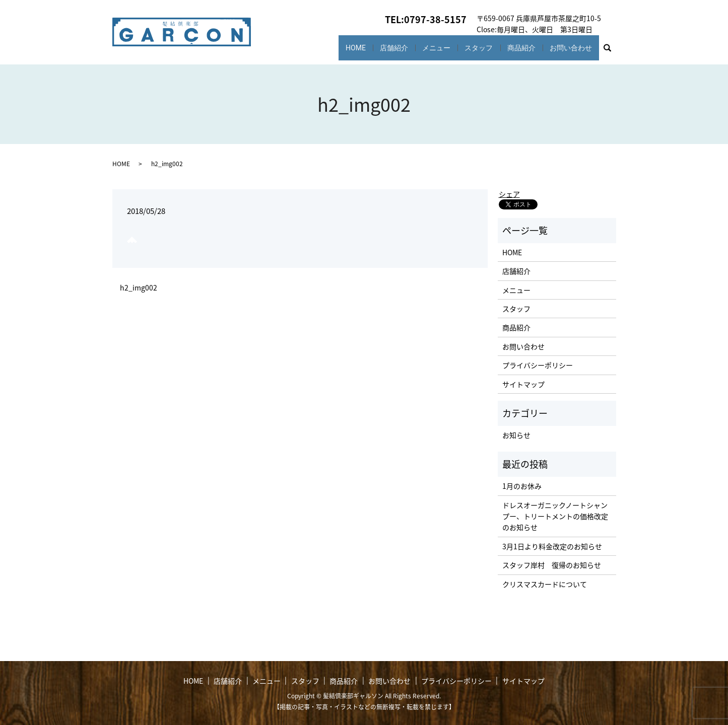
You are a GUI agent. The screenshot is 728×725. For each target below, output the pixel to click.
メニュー (427, 48)
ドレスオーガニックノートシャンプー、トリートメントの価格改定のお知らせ (555, 516)
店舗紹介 (382, 48)
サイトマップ (523, 384)
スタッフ (472, 48)
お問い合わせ (569, 48)
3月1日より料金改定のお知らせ (552, 546)
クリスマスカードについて (545, 584)
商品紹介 (517, 48)
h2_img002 (139, 288)
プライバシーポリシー (538, 365)
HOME (340, 48)
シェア (509, 194)
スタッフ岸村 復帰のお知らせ (552, 565)
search (612, 51)
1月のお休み (522, 486)
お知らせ (516, 435)
